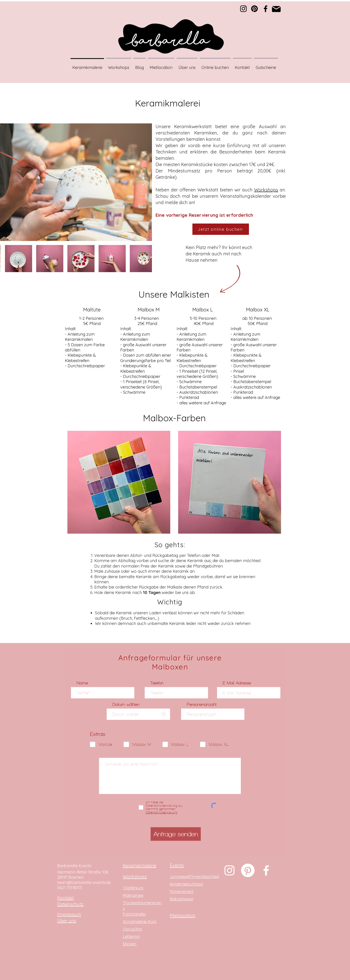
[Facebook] (266, 9)
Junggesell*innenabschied (194, 877)
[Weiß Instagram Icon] (229, 870)
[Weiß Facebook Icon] (266, 870)
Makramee (133, 895)
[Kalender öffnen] (164, 714)
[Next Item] (144, 182)
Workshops (266, 190)
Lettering (131, 936)
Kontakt (66, 898)
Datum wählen (126, 704)
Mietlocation (183, 915)
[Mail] (276, 9)
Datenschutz (70, 904)
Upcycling (132, 929)
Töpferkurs (133, 888)
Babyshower (182, 899)
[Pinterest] (254, 9)
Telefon (157, 683)
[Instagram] (243, 9)
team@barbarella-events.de (84, 882)
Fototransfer (134, 914)
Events (177, 865)
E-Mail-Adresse (237, 683)
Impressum (69, 914)
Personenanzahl (202, 704)
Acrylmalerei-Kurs (140, 922)
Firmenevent (182, 892)
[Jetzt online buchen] (221, 229)
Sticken (130, 944)
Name (82, 683)
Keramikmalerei (140, 866)
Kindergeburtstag (186, 884)
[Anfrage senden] (176, 834)
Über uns (67, 921)
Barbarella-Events (74, 866)
